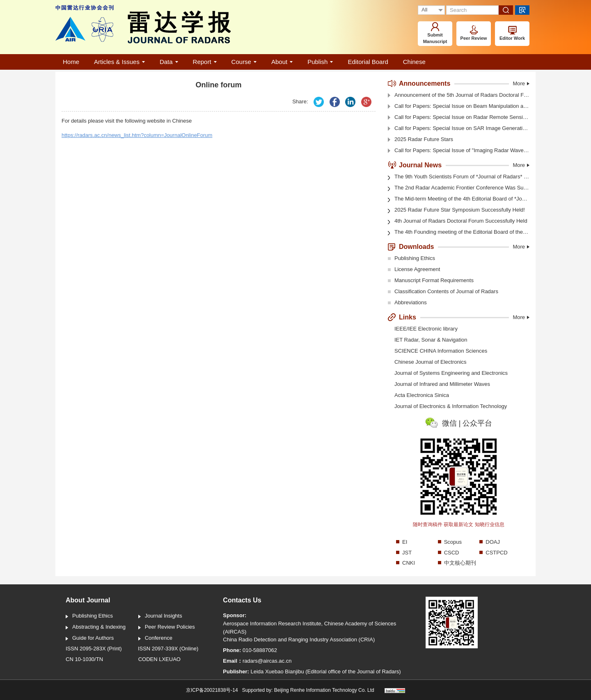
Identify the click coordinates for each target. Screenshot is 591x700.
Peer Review (474, 33)
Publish (320, 62)
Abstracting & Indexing (96, 627)
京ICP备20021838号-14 (212, 690)
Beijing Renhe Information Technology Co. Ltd (324, 690)
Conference (155, 638)
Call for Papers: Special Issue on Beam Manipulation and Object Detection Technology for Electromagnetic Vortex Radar (459, 106)
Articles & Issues (119, 62)
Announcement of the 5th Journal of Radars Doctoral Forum (459, 95)
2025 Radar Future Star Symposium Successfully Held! (456, 210)
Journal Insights (160, 616)
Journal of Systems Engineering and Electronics (451, 373)
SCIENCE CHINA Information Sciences (441, 351)
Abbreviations (407, 303)
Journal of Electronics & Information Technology (451, 406)
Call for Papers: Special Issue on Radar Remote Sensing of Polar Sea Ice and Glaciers (459, 117)
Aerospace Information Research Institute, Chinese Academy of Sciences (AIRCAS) (309, 628)
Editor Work (512, 33)
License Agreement (414, 270)
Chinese (414, 62)
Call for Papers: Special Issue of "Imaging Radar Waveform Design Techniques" (459, 151)
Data (169, 62)
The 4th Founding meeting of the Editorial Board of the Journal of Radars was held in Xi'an (459, 233)
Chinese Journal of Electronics (431, 362)
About (282, 62)
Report (205, 62)
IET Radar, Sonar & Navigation (431, 340)
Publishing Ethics (411, 259)
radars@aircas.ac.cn (267, 661)
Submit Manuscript (435, 33)
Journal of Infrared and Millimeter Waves (442, 384)
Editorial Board (368, 62)
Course (244, 62)
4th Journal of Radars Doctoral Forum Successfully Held (458, 221)
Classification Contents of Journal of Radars (443, 292)
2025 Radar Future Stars (420, 140)
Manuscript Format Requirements (431, 281)
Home (71, 62)
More (521, 83)
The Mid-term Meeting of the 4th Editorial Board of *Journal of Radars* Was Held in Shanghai (459, 199)
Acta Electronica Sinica (422, 395)
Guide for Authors (90, 638)
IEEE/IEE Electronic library (426, 329)
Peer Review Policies (167, 627)
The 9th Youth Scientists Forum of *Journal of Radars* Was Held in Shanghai (459, 177)
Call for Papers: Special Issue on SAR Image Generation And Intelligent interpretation (459, 129)
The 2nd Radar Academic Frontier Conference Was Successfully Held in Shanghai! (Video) (459, 188)
